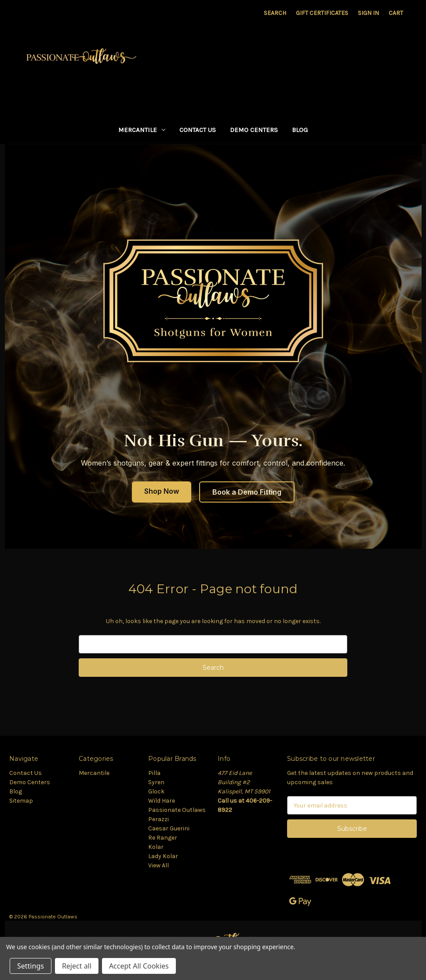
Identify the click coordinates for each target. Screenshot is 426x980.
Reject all (77, 966)
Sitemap (21, 801)
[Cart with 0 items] (396, 13)
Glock (156, 791)
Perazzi (158, 819)
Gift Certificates (322, 13)
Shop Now (162, 491)
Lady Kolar (163, 856)
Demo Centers (254, 130)
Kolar (156, 847)
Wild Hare (162, 801)
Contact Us (198, 130)
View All (158, 865)
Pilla (154, 773)
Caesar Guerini (169, 828)
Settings (31, 966)
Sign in (368, 13)
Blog (300, 130)
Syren (156, 782)
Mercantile (142, 130)
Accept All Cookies (139, 966)
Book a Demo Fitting (247, 492)
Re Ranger (163, 838)
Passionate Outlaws (177, 810)
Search (275, 13)
